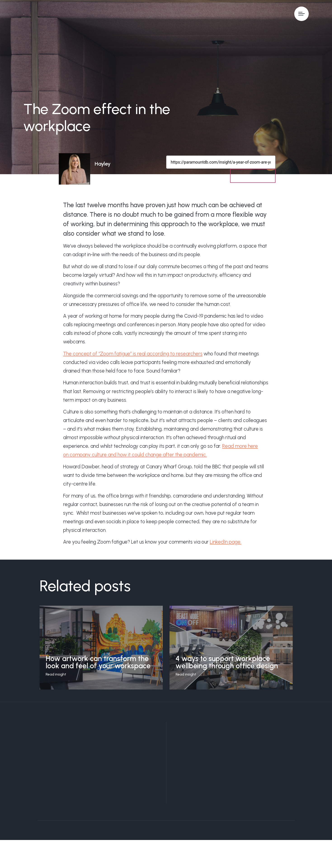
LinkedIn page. (226, 543)
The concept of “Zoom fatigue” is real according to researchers (133, 355)
